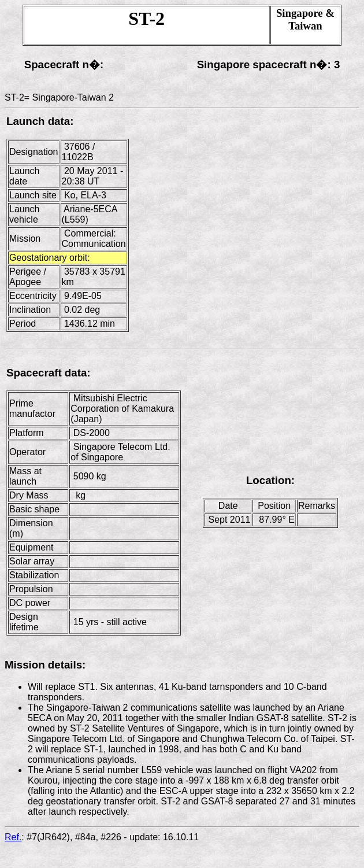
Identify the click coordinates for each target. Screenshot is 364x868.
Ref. (13, 837)
